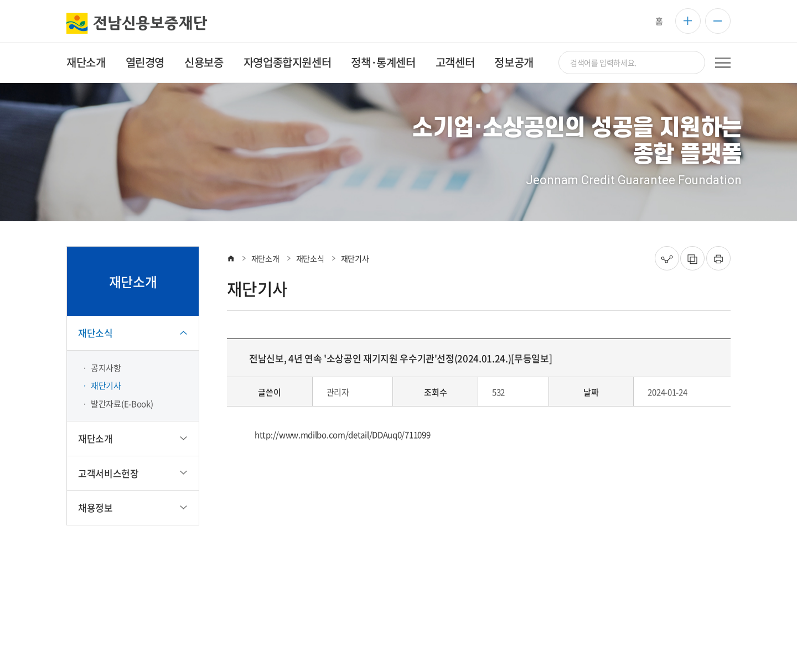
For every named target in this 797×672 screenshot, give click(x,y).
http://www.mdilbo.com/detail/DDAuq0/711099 (342, 435)
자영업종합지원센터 (287, 62)
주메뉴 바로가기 (0, 0)
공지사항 (106, 368)
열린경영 (145, 62)
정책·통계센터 (383, 62)
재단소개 (86, 62)
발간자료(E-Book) (122, 404)
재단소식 (310, 258)
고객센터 (455, 62)
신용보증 (204, 62)
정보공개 (514, 62)
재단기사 (106, 386)
